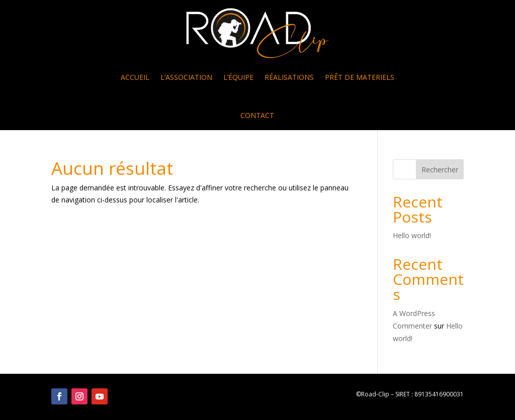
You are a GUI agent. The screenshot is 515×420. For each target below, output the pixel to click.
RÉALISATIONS (289, 77)
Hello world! (412, 235)
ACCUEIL (135, 77)
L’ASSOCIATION (186, 77)
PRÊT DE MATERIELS (360, 77)
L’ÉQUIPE (238, 77)
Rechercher (440, 170)
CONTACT (257, 115)
